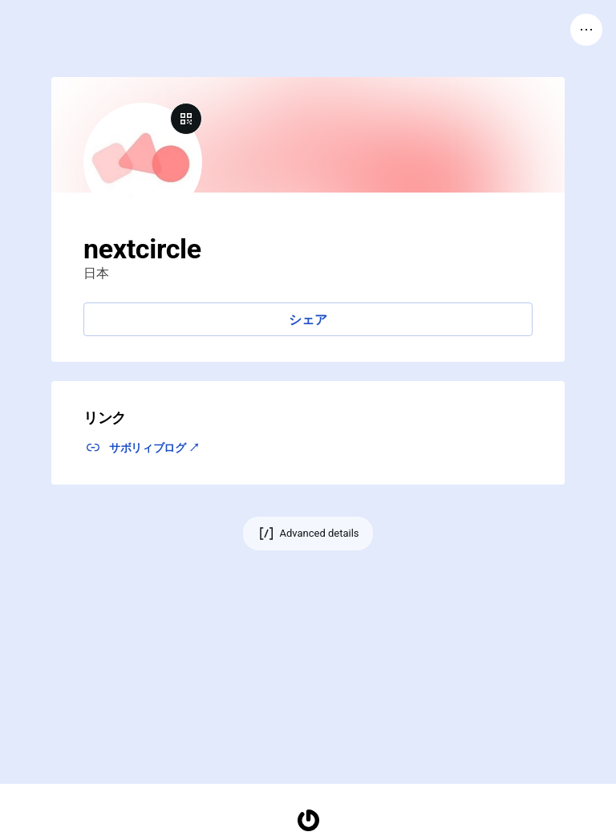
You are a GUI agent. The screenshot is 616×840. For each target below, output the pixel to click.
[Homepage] (308, 820)
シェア (308, 320)
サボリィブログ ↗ (154, 448)
